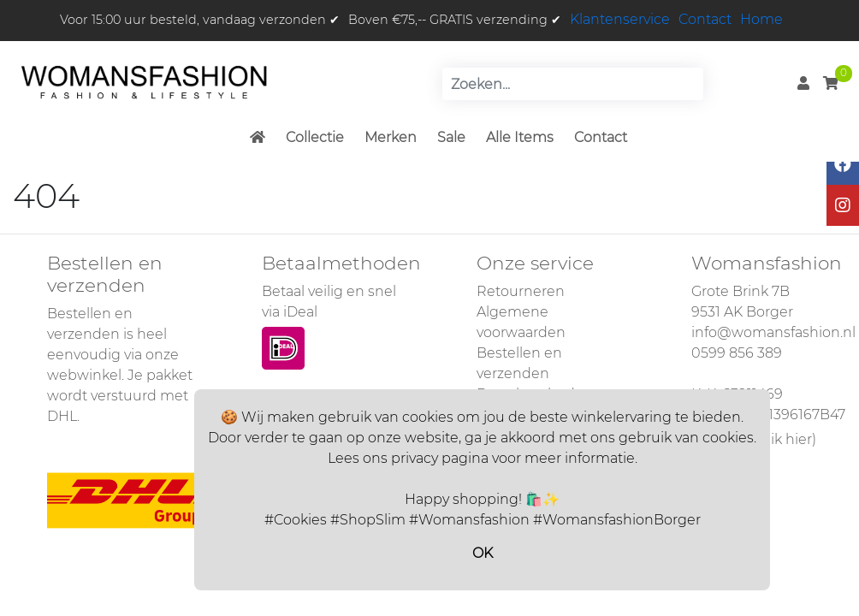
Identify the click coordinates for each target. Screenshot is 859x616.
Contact (705, 19)
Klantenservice (620, 19)
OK (483, 553)
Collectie (315, 137)
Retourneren (521, 291)
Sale (451, 137)
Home (761, 19)
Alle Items (520, 137)
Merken (391, 137)
